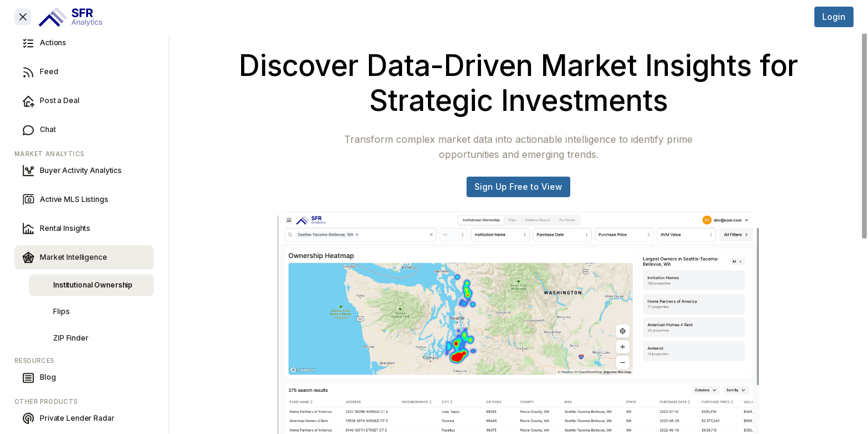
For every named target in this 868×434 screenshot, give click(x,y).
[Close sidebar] (23, 17)
